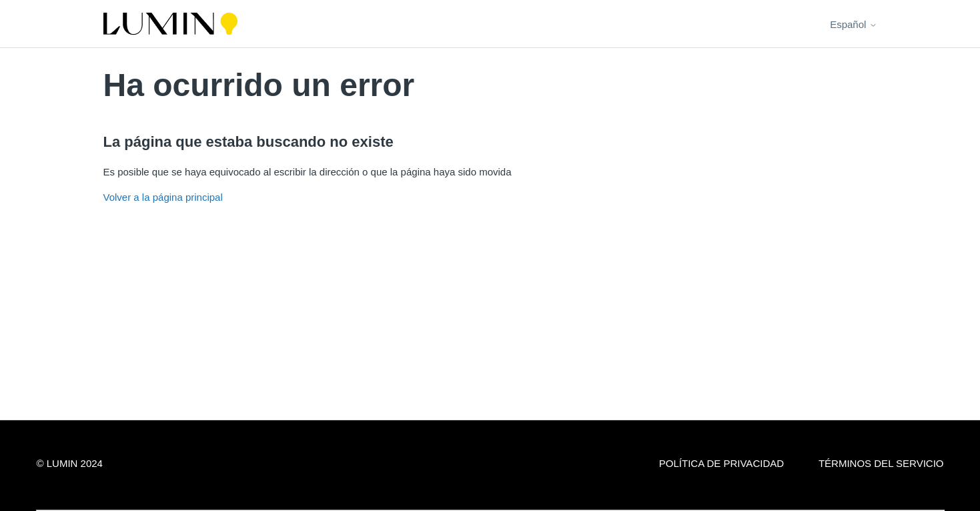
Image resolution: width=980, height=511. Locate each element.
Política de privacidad (721, 463)
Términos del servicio (881, 463)
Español (853, 24)
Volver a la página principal (163, 197)
